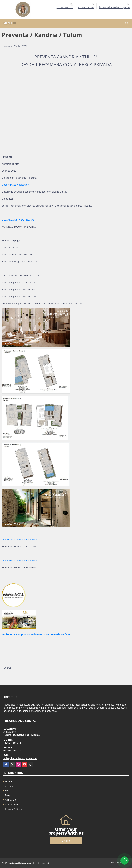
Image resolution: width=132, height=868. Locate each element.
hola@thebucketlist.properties (20, 758)
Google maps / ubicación (15, 185)
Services (10, 791)
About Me (11, 800)
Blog (8, 795)
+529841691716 (65, 7)
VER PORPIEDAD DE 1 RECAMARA (20, 560)
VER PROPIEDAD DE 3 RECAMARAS (21, 539)
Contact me (11, 804)
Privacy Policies (14, 809)
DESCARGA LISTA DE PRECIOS (18, 220)
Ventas (9, 786)
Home (9, 781)
